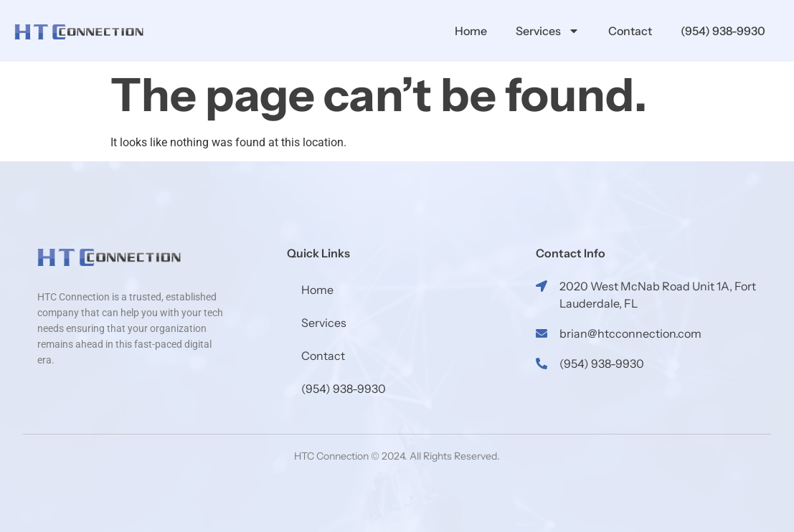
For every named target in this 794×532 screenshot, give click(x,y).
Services (548, 31)
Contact (630, 31)
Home (471, 31)
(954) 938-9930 (723, 31)
